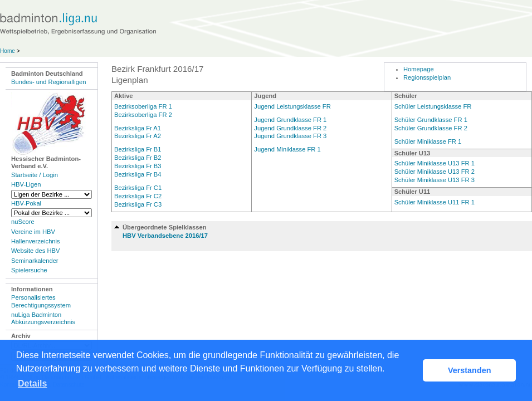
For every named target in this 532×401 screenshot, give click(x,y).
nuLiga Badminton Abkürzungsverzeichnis (43, 318)
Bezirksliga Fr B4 (138, 174)
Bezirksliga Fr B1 (138, 149)
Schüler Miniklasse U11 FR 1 (435, 202)
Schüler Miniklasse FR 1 (428, 141)
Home (8, 51)
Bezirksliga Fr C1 (138, 188)
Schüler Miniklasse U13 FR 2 (435, 172)
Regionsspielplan (427, 77)
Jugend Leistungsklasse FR (292, 106)
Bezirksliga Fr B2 (138, 158)
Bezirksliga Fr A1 (138, 128)
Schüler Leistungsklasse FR (433, 106)
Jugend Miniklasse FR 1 (287, 149)
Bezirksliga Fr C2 (138, 196)
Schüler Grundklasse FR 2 (431, 128)
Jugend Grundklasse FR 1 (290, 120)
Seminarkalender (35, 261)
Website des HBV (35, 251)
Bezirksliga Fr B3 (138, 166)
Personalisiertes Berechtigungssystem (41, 301)
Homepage (419, 69)
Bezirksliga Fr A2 (138, 136)
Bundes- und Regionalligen (48, 82)
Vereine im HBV (33, 232)
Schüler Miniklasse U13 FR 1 (435, 163)
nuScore (23, 222)
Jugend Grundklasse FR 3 (290, 136)
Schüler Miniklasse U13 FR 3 (435, 180)
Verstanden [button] (470, 370)
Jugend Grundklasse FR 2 (290, 128)
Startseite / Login (35, 175)
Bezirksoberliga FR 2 (143, 115)
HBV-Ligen (26, 184)
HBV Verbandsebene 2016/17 (165, 236)
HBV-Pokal (26, 203)
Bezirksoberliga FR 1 (143, 106)
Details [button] (32, 383)
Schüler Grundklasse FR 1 (431, 120)
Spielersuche (29, 270)
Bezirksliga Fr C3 (138, 204)
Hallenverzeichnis (36, 241)
